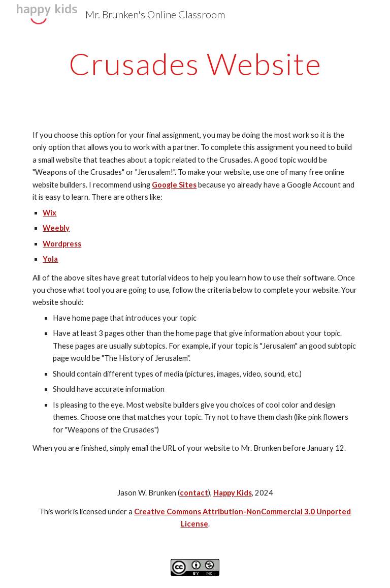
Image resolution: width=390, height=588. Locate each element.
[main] (195, 64)
